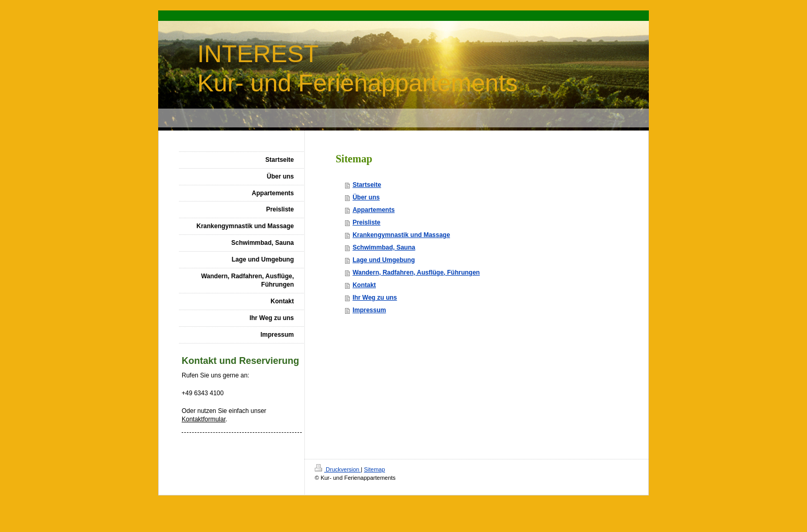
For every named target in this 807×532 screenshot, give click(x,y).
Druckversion (338, 469)
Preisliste (366, 222)
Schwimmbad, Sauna (384, 247)
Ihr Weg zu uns (375, 298)
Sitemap (374, 469)
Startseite (367, 185)
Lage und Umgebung (383, 260)
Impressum (369, 310)
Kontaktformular (204, 419)
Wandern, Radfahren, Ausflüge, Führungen (416, 273)
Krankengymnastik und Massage (401, 235)
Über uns (366, 197)
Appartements (373, 210)
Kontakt (364, 285)
